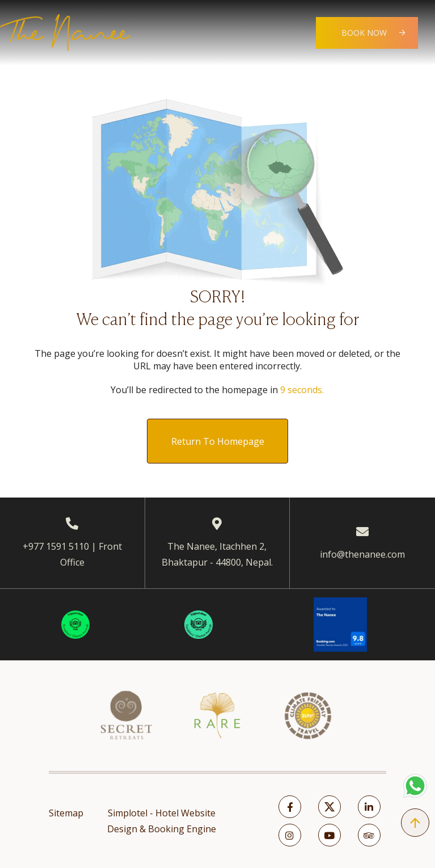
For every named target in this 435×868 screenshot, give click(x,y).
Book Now (364, 33)
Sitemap (66, 813)
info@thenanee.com (362, 554)
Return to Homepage (218, 441)
